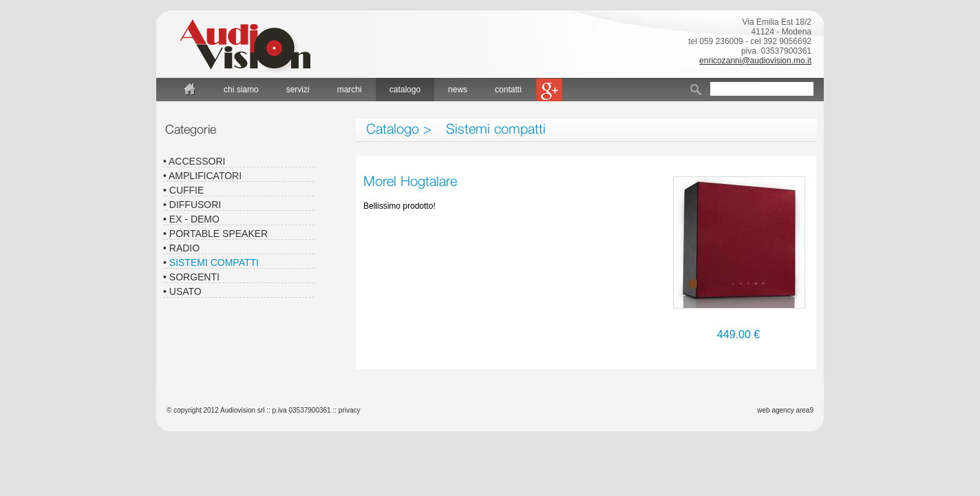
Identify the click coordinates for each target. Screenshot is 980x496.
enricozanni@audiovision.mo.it (755, 61)
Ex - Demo (194, 219)
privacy (350, 410)
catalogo (405, 90)
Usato (185, 291)
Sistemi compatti (496, 128)
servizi (298, 90)
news (458, 90)
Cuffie (187, 190)
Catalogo (393, 128)
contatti (508, 90)
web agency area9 (785, 410)
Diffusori (195, 205)
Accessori (197, 161)
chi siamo (241, 90)
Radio (184, 248)
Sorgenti (194, 277)
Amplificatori (205, 176)
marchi (350, 90)
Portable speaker (219, 234)
